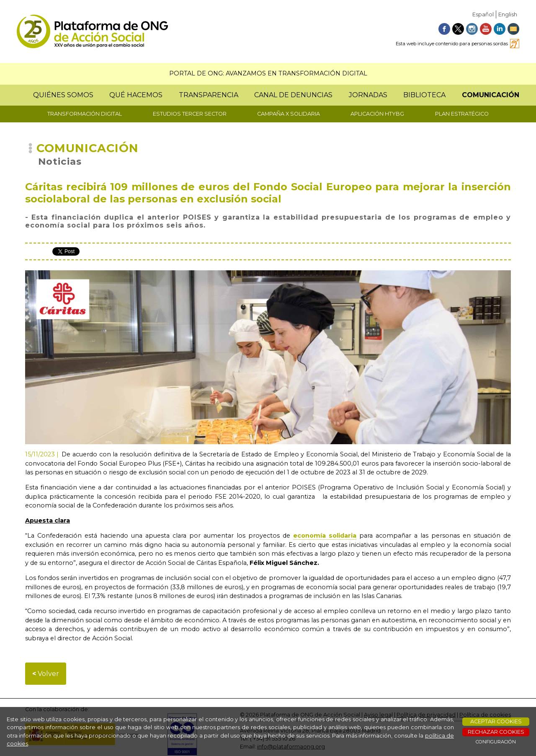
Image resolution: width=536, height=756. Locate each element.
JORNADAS (368, 95)
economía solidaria (325, 536)
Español (483, 14)
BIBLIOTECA (424, 95)
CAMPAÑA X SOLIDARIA (289, 114)
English (508, 14)
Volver (46, 674)
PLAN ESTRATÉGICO (462, 114)
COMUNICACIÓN (491, 95)
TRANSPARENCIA (209, 95)
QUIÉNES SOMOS (63, 95)
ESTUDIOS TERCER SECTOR (190, 114)
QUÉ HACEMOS (136, 95)
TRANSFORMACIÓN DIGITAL (85, 114)
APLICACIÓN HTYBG (377, 114)
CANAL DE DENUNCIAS (293, 95)
